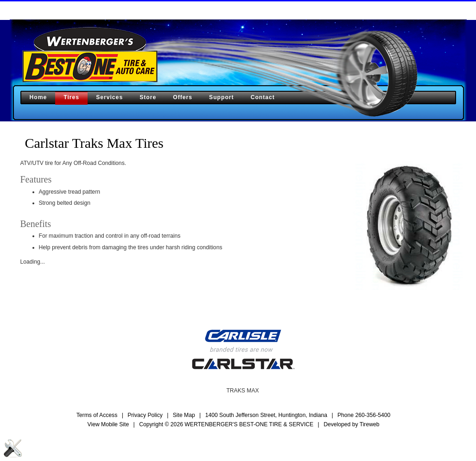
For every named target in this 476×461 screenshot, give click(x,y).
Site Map (184, 415)
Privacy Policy (145, 415)
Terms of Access (97, 415)
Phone (364, 415)
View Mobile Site (108, 424)
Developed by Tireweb (351, 424)
